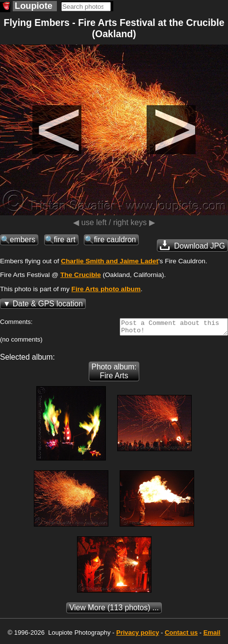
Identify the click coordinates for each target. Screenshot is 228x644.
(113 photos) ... (114, 610)
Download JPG (192, 245)
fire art (65, 240)
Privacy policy (138, 635)
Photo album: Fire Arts (114, 374)
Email (212, 635)
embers (23, 240)
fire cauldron (115, 240)
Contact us (181, 635)
